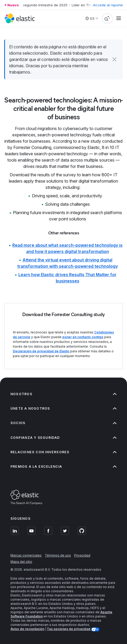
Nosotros (63, 394)
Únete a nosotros (63, 408)
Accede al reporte (108, 5)
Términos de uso (58, 555)
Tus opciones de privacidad (69, 629)
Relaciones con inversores (63, 452)
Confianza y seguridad (63, 438)
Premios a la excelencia (63, 467)
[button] (115, 59)
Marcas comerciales (26, 555)
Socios (63, 423)
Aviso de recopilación (27, 629)
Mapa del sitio (21, 562)
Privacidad (82, 555)
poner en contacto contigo (83, 337)
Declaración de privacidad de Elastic (41, 351)
